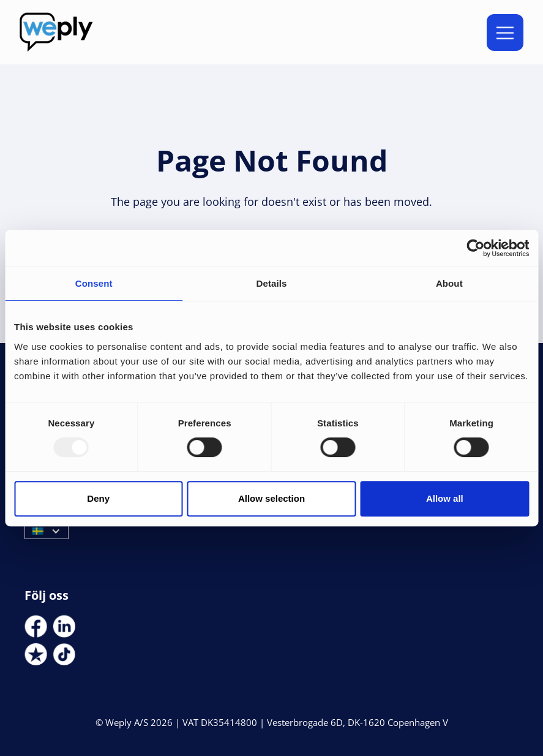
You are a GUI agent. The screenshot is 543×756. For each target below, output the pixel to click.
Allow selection (271, 498)
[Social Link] (36, 626)
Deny (98, 498)
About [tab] (449, 283)
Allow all (445, 498)
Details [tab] (272, 283)
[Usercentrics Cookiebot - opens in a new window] (475, 248)
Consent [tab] (94, 283)
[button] (505, 32)
